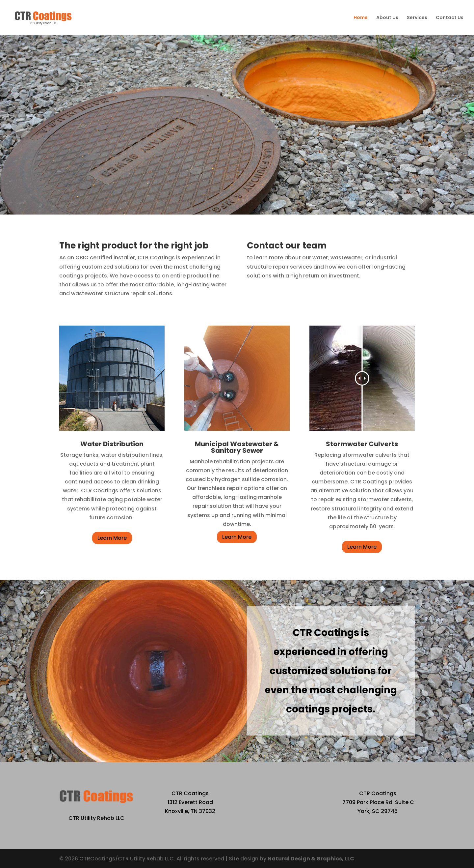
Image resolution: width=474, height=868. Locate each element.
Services (417, 18)
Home (361, 18)
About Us (387, 18)
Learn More (112, 538)
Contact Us (450, 18)
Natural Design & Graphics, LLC (311, 859)
